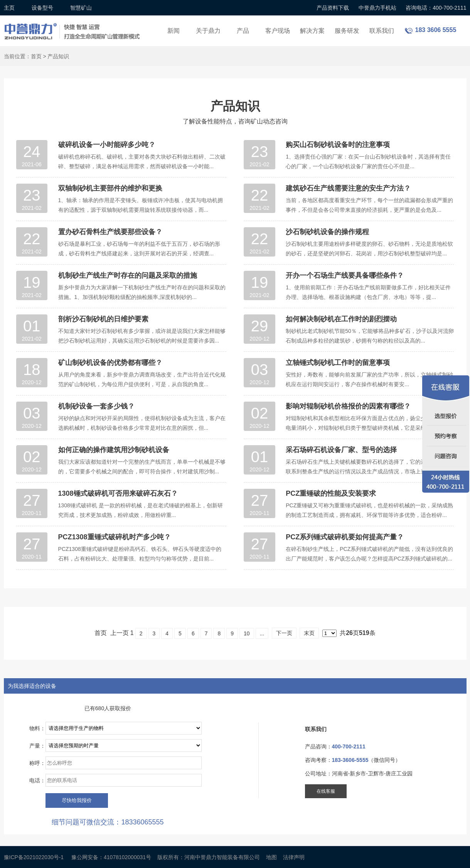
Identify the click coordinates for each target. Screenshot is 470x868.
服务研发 (347, 31)
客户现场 (278, 31)
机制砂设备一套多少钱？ (96, 406)
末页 (309, 633)
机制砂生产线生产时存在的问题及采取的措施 (128, 275)
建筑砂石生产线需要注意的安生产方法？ (348, 188)
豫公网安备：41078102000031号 (111, 857)
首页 (36, 56)
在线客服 (326, 791)
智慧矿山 (81, 8)
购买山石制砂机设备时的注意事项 (338, 145)
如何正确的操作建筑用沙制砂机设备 (114, 450)
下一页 (284, 633)
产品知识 (58, 56)
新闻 (174, 31)
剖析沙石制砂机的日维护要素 (103, 319)
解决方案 (312, 31)
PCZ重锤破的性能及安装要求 (331, 493)
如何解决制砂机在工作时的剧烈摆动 (341, 319)
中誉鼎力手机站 (377, 8)
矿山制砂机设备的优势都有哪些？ (110, 363)
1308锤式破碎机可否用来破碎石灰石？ (118, 493)
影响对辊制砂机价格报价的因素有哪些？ (348, 406)
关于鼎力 (208, 31)
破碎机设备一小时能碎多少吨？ (107, 145)
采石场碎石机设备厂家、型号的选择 (341, 450)
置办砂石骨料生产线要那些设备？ (110, 232)
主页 (9, 8)
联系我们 (382, 31)
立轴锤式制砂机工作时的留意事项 (338, 363)
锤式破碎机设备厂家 (73, 26)
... (262, 633)
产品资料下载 (333, 8)
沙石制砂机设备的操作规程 (327, 232)
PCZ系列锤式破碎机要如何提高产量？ (345, 537)
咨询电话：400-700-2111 (436, 8)
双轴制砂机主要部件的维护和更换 (110, 188)
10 (247, 633)
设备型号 (42, 8)
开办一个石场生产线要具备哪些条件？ (345, 275)
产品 (243, 31)
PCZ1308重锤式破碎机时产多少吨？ (115, 537)
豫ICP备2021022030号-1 (34, 857)
